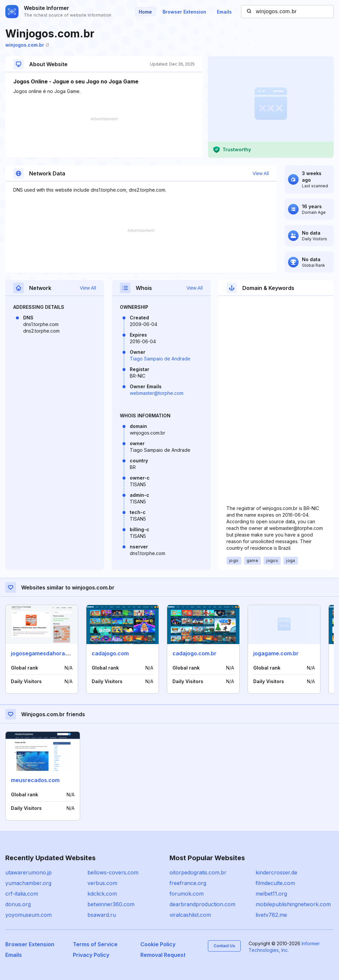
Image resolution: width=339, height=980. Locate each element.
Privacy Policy (91, 955)
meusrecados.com (35, 780)
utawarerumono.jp (28, 872)
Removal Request (163, 955)
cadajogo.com (110, 653)
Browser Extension (184, 12)
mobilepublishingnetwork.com (293, 904)
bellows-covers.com (113, 872)
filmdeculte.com (275, 883)
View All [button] (261, 173)
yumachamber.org (28, 883)
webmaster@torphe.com (157, 393)
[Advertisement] (104, 137)
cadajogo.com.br (194, 653)
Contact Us (224, 946)
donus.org (18, 904)
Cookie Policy (158, 944)
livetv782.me (271, 915)
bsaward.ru (102, 915)
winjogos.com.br (27, 45)
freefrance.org (188, 883)
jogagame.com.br (276, 653)
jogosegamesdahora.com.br (48, 653)
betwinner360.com (111, 904)
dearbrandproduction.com (202, 904)
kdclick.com (102, 894)
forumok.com (187, 894)
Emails (224, 12)
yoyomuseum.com (28, 915)
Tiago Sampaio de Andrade (160, 359)
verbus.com (102, 883)
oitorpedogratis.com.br (198, 872)
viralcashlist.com (190, 915)
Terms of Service (95, 944)
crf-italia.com (22, 894)
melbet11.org (271, 894)
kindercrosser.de (276, 872)
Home (145, 12)
